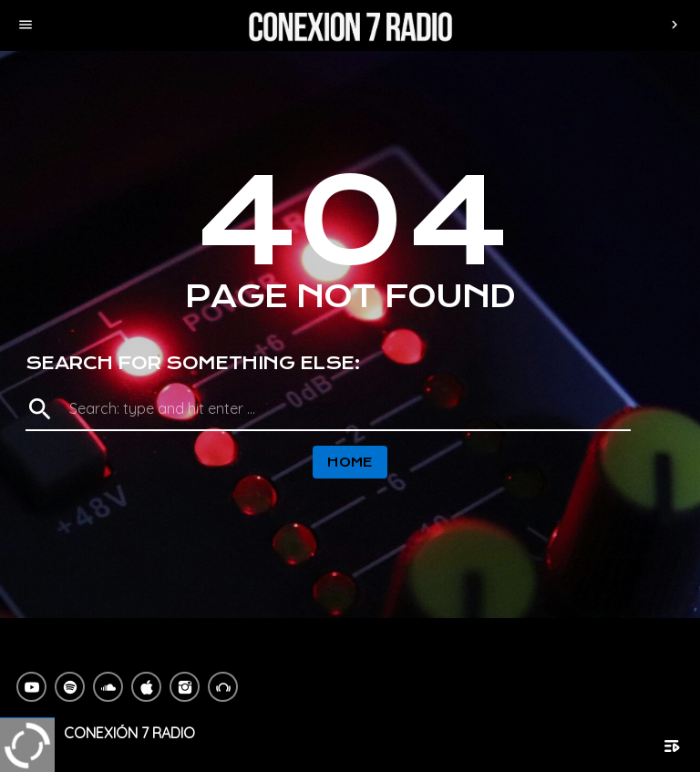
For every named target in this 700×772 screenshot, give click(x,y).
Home (350, 462)
